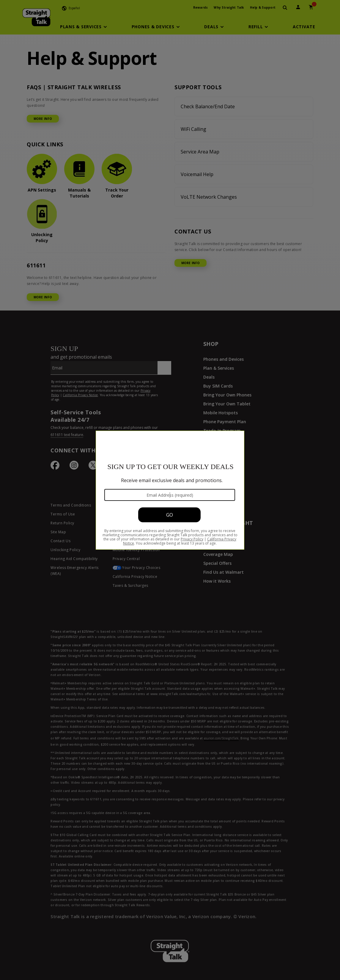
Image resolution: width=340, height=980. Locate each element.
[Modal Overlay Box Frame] (170, 490)
